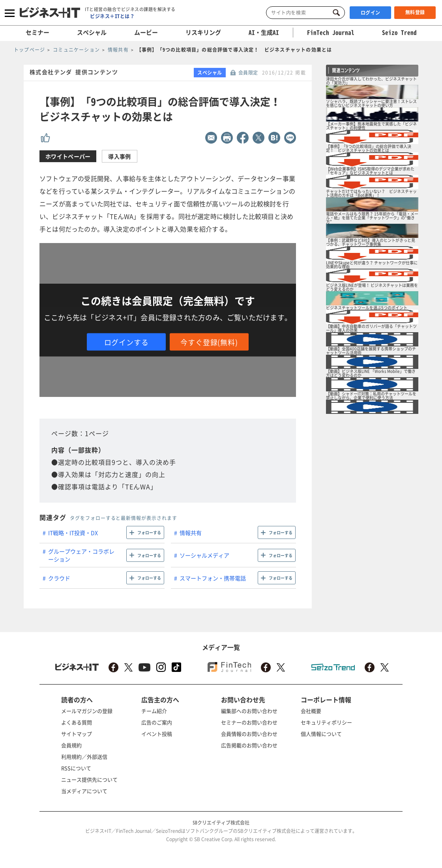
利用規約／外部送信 (84, 757)
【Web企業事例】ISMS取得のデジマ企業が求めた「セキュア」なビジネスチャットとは (370, 171)
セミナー (37, 32)
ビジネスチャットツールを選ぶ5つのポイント (367, 308)
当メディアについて (84, 791)
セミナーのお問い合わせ (249, 722)
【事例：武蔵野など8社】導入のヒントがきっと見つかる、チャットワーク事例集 (371, 242)
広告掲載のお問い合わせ (249, 745)
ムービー (146, 32)
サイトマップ (77, 734)
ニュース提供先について (89, 779)
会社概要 (311, 711)
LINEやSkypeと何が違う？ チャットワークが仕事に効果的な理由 (372, 265)
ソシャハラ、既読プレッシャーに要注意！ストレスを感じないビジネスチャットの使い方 (371, 103)
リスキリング (203, 32)
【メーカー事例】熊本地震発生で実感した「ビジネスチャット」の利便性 (371, 126)
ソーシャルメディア (204, 555)
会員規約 (71, 745)
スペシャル (92, 32)
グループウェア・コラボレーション (81, 555)
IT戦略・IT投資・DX (73, 533)
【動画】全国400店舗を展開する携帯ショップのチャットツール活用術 (371, 351)
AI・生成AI (264, 32)
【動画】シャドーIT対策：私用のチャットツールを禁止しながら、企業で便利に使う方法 (371, 396)
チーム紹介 (154, 711)
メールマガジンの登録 (87, 711)
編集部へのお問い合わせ (249, 711)
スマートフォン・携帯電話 (213, 578)
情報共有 (191, 533)
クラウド (59, 578)
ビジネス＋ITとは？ (112, 16)
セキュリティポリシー (326, 722)
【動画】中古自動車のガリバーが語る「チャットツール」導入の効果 (371, 328)
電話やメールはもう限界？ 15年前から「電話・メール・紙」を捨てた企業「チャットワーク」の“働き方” (372, 218)
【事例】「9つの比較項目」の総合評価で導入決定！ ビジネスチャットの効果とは (369, 148)
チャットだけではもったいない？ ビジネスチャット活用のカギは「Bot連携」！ (371, 193)
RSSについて (76, 768)
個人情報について (321, 734)
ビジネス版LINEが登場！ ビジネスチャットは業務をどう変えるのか (372, 287)
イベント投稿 (157, 734)
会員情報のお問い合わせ (249, 734)
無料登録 (415, 12)
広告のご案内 (157, 722)
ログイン (371, 13)
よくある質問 (77, 722)
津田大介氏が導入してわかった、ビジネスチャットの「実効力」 (371, 81)
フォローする (149, 532)
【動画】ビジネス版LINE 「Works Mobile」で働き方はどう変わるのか (371, 373)
